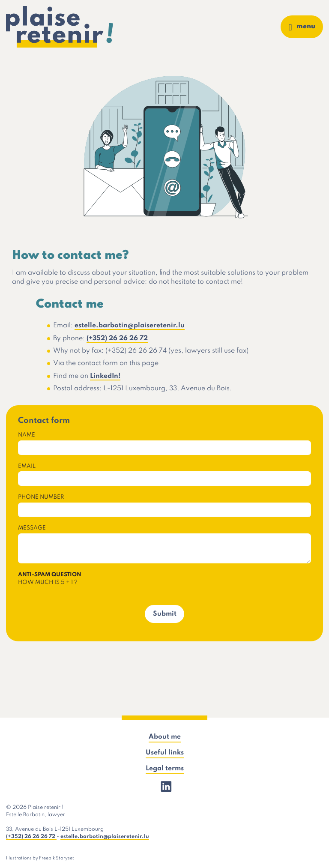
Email (27, 466)
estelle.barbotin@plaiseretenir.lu (130, 326)
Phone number (41, 497)
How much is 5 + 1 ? (50, 578)
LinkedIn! (105, 376)
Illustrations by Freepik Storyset (40, 858)
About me (165, 737)
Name (27, 435)
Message (32, 528)
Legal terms (165, 769)
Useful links (165, 753)
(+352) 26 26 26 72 (117, 338)
